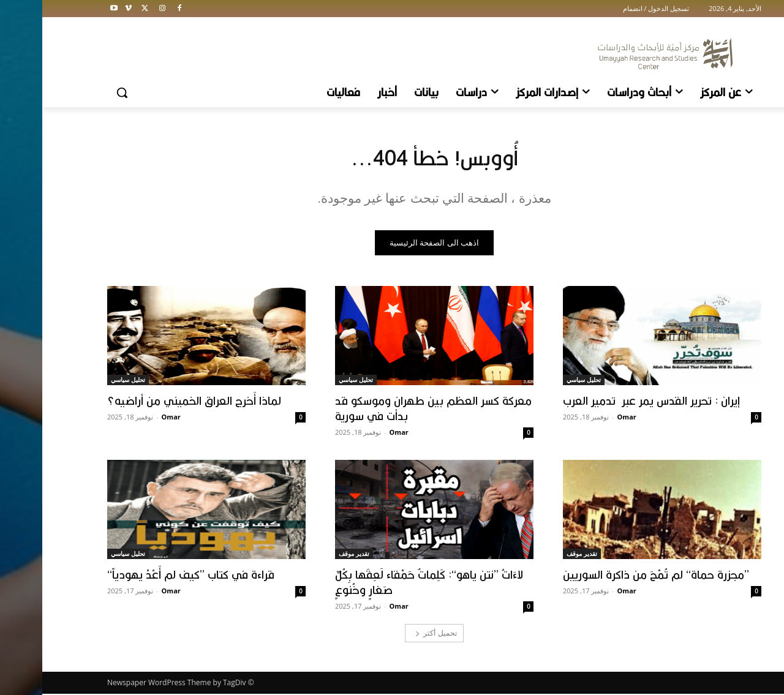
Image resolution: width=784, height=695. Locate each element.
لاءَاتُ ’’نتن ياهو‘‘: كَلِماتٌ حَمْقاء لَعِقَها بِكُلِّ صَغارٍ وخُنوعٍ (387, 583)
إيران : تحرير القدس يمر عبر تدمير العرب (609, 402)
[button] (80, 92)
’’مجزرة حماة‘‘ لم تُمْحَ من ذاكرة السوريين (614, 576)
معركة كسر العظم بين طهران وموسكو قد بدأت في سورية (391, 409)
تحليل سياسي (541, 381)
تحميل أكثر (394, 634)
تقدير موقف (540, 555)
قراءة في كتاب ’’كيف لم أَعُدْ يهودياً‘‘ (149, 576)
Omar (585, 418)
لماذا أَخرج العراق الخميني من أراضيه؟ (152, 402)
